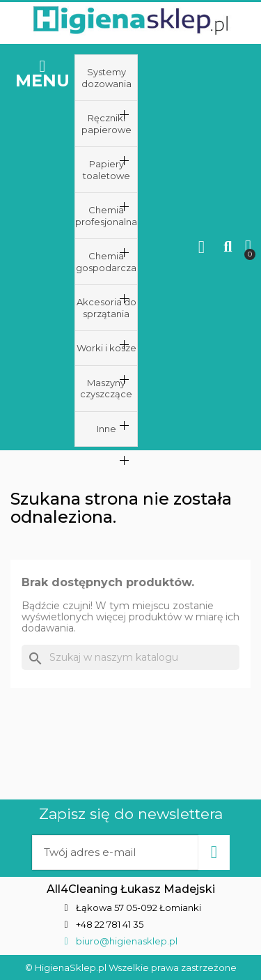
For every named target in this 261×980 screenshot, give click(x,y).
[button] (228, 247)
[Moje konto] (201, 247)
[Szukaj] (130, 657)
